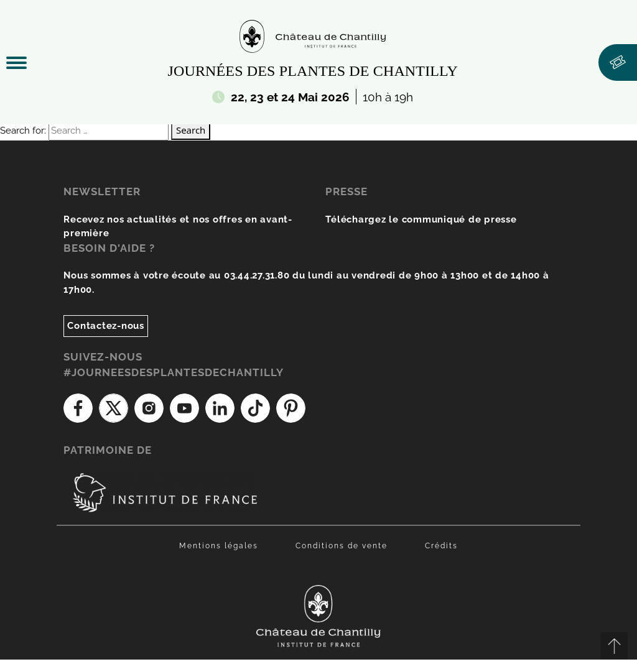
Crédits (441, 546)
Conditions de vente (342, 546)
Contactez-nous (106, 326)
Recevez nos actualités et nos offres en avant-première (178, 227)
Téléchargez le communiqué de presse (421, 219)
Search (191, 130)
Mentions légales (219, 546)
